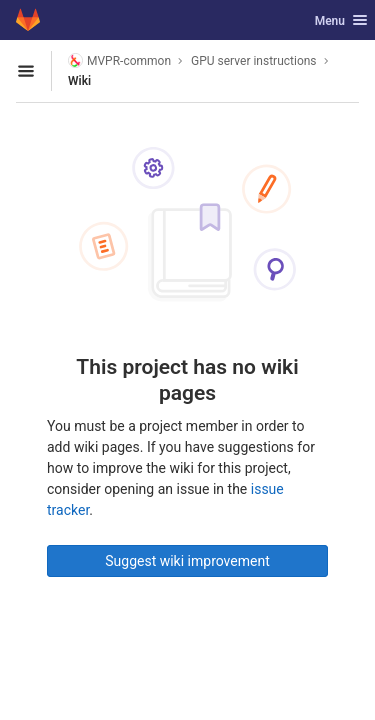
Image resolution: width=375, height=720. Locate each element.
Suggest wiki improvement (187, 561)
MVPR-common (119, 60)
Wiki (79, 81)
